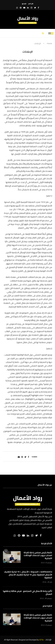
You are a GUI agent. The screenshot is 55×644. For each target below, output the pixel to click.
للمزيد (44, 527)
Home (49, 43)
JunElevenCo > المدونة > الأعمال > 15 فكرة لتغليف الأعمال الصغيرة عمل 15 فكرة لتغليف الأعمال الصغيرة (28, 575)
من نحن (31, 4)
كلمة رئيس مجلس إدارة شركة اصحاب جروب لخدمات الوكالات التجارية (38, 556)
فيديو (24, 4)
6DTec (41, 640)
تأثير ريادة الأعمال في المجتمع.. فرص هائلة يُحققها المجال (27, 593)
